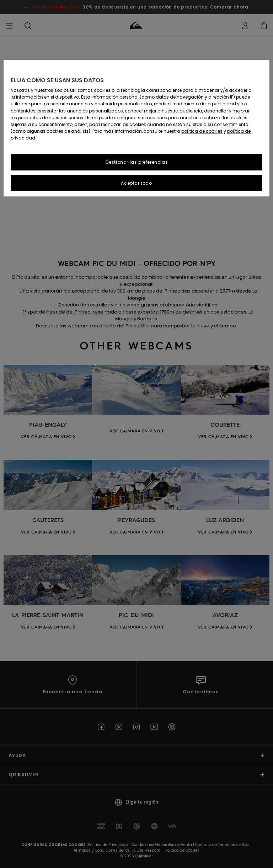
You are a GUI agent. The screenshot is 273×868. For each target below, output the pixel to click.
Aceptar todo (136, 183)
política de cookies (202, 131)
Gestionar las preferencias (137, 162)
